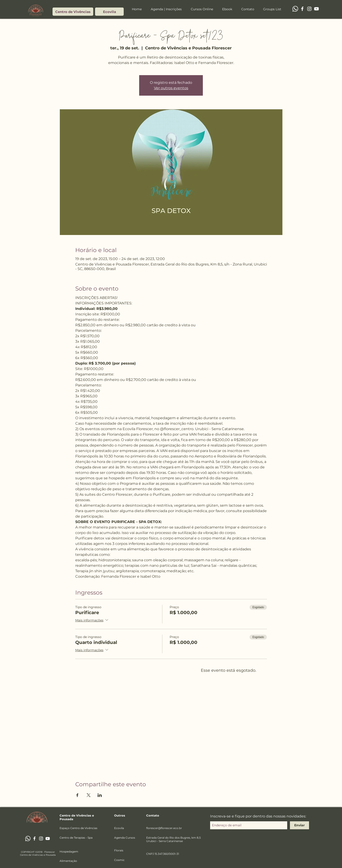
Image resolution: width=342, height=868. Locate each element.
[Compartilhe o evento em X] (89, 795)
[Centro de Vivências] (73, 12)
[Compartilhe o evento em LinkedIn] (100, 795)
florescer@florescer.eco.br (164, 828)
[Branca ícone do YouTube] (316, 9)
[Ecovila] (109, 12)
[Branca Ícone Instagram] (309, 9)
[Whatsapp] (295, 9)
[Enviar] (299, 825)
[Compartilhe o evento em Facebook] (77, 795)
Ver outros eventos (171, 88)
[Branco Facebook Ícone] (302, 9)
